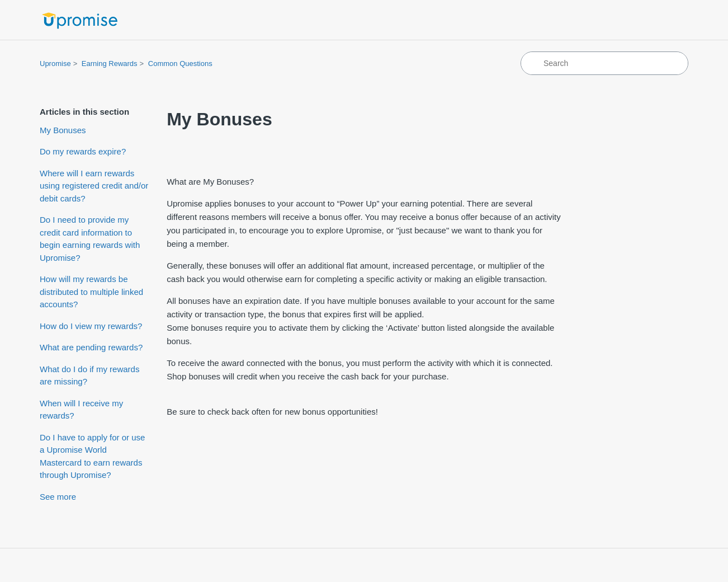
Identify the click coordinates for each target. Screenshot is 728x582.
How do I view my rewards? (91, 326)
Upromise (55, 64)
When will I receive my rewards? (81, 410)
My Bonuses (63, 130)
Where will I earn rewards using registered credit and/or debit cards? (94, 186)
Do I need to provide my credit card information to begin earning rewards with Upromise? (90, 239)
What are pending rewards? (91, 347)
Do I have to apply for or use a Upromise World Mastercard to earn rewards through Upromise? (92, 456)
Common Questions (180, 64)
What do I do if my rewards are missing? (89, 376)
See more (58, 497)
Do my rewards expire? (83, 151)
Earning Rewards (110, 64)
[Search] (604, 63)
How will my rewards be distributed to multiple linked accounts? (91, 292)
